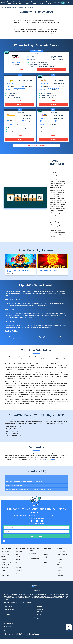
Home (2, 7)
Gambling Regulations (10, 609)
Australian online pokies (50, 460)
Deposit (49, 3)
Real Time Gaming (62, 554)
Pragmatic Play (61, 560)
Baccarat (46, 560)
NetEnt (59, 562)
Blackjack (46, 557)
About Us (39, 606)
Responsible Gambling (10, 606)
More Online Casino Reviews (37, 146)
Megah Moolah (5, 554)
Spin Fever (18, 573)
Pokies (41, 3)
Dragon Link (5, 568)
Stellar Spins (19, 552)
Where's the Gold (6, 562)
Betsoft (59, 557)
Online (33, 3)
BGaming (60, 568)
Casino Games (48, 548)
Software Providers (63, 548)
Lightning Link (5, 552)
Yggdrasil (60, 573)
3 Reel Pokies (33, 553)
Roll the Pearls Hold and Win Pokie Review (18, 271)
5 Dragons (4, 570)
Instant (28, 3)
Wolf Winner (19, 570)
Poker (45, 552)
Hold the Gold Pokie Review (48, 270)
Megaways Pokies (34, 559)
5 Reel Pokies (33, 556)
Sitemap (39, 614)
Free (15, 3)
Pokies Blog (40, 612)
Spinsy (17, 562)
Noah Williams (28, 17)
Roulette (46, 554)
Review (21, 70)
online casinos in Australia (33, 359)
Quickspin (60, 576)
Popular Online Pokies (8, 548)
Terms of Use (7, 612)
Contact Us (40, 609)
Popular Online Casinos (22, 548)
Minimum (21, 3)
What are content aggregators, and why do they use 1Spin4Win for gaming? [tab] (28, 489)
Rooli (17, 554)
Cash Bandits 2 (6, 573)
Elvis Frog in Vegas (7, 565)
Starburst (4, 560)
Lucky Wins (19, 557)
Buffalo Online (5, 576)
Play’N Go (60, 570)
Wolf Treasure (5, 557)
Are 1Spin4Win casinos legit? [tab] (14, 485)
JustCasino (18, 565)
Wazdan (60, 565)
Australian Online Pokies (34, 549)
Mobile (9, 3)
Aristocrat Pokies (62, 552)
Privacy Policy (7, 614)
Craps (45, 562)
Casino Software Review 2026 (13, 7)
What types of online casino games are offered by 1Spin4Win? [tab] (24, 481)
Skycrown (18, 568)
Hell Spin (18, 560)
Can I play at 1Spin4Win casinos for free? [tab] (18, 477)
